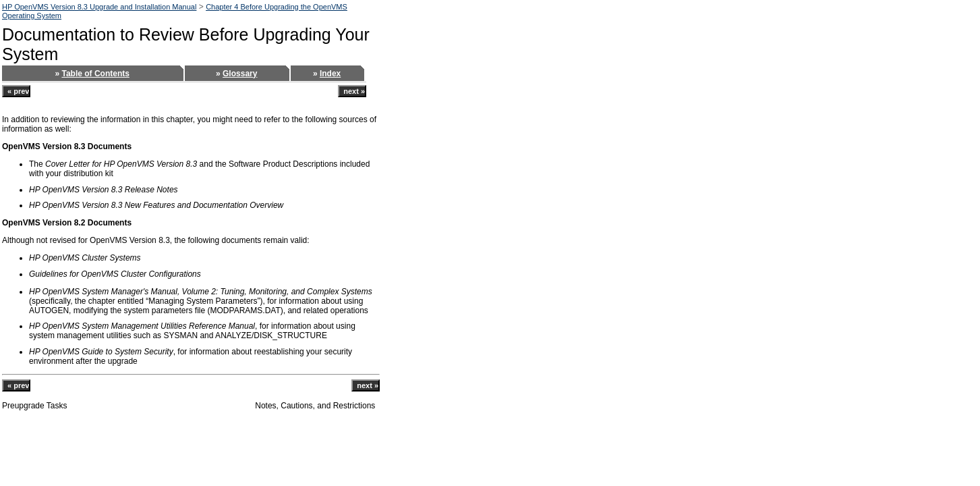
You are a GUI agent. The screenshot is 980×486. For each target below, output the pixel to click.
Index (330, 74)
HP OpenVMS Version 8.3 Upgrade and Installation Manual (99, 7)
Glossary (240, 74)
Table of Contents (95, 74)
